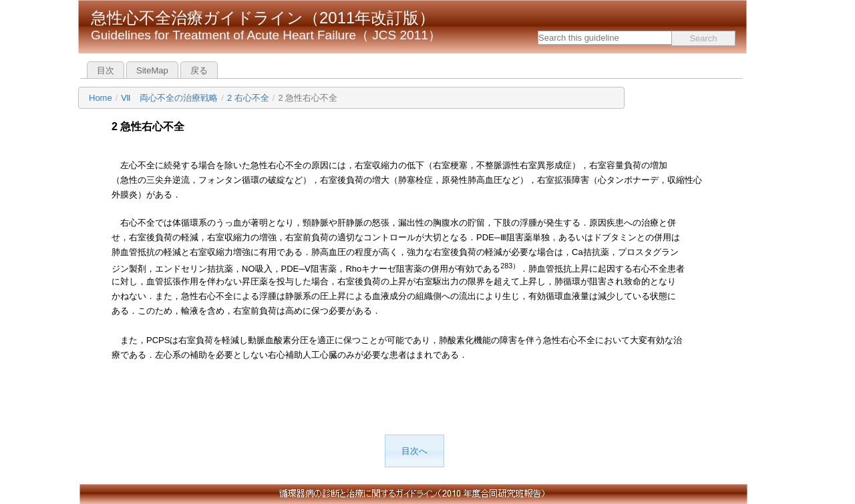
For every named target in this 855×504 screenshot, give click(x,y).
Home (101, 98)
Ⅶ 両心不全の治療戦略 (169, 98)
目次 (106, 70)
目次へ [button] (414, 451)
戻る (199, 70)
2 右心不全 (248, 98)
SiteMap (152, 70)
